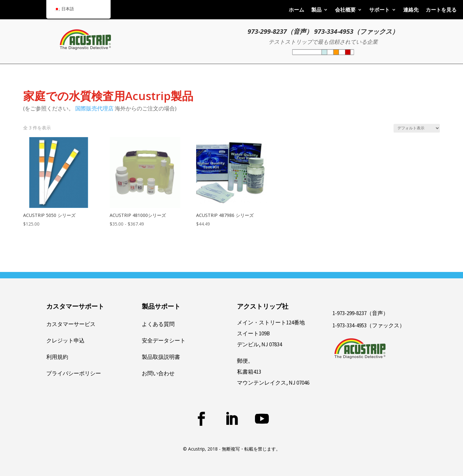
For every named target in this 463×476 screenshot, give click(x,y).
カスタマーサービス (71, 324)
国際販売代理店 (94, 108)
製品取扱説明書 (161, 357)
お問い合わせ (158, 373)
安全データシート (164, 341)
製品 (316, 10)
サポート (379, 10)
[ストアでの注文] (417, 128)
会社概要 (345, 10)
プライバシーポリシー (74, 373)
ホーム (296, 10)
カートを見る (441, 10)
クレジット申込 (65, 341)
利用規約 (57, 357)
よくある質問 (158, 324)
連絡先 (411, 10)
